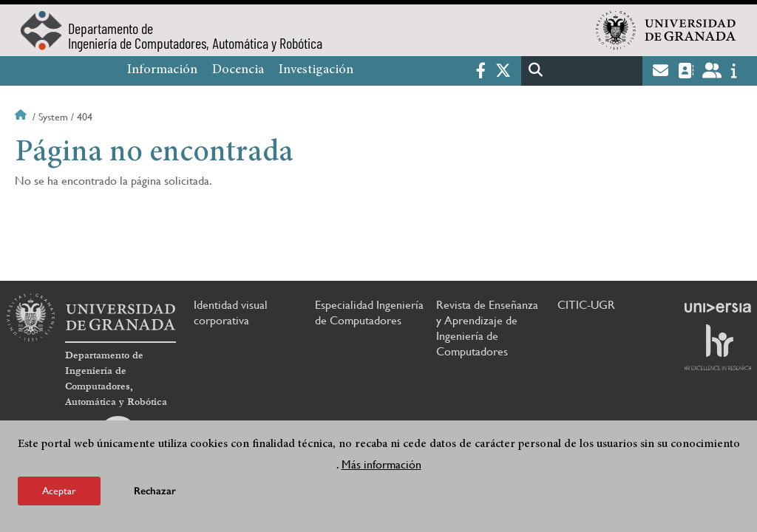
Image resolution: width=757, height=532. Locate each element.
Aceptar (59, 491)
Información (162, 70)
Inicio (22, 117)
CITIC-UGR (586, 305)
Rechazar (155, 491)
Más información (381, 464)
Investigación (316, 70)
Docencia (238, 70)
